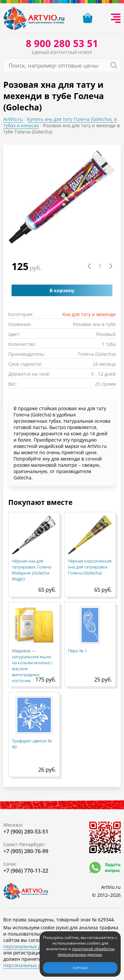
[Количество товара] (100, 266)
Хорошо (80, 968)
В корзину (62, 290)
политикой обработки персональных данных (86, 952)
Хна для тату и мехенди (89, 314)
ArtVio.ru (13, 119)
